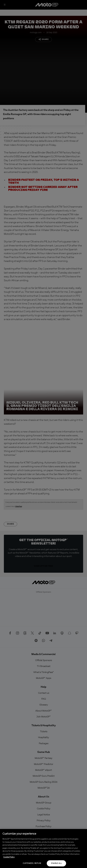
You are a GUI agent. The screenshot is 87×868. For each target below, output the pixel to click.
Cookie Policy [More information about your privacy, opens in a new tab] (9, 857)
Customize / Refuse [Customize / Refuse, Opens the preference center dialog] (32, 863)
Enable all (56, 863)
